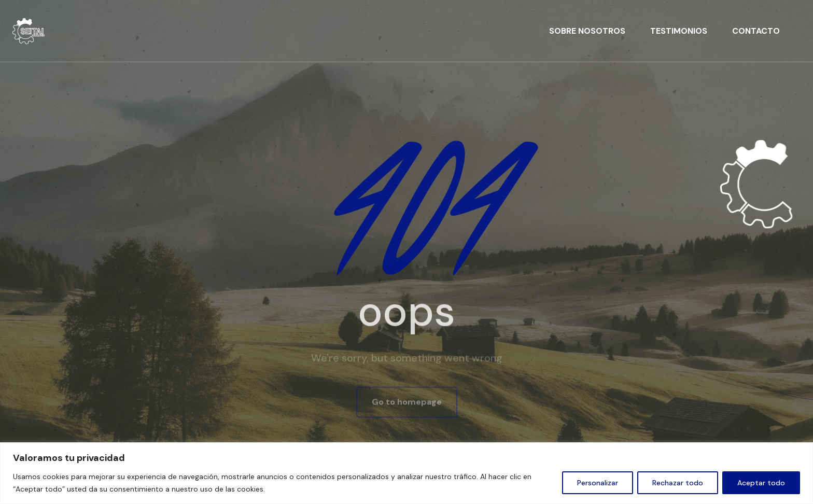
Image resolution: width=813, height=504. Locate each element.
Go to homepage (407, 403)
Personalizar (598, 483)
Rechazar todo (678, 483)
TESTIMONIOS (679, 31)
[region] (406, 473)
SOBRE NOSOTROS (587, 31)
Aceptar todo (761, 483)
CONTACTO (756, 31)
